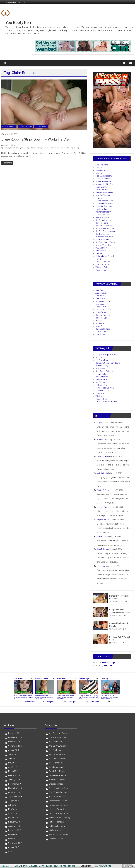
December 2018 (15, 784)
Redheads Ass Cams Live (106, 256)
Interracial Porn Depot (104, 237)
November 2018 (15, 788)
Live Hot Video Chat (103, 245)
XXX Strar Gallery (103, 267)
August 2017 (14, 847)
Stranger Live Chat (103, 262)
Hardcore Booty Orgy (58, 809)
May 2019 (12, 763)
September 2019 (15, 746)
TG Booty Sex (101, 385)
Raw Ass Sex (101, 251)
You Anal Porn (101, 399)
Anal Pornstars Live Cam (59, 737)
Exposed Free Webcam (105, 204)
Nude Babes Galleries (104, 371)
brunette (7, 148)
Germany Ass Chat (103, 217)
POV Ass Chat (101, 248)
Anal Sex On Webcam (58, 746)
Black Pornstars (56, 763)
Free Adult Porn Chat (104, 206)
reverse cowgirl (60, 148)
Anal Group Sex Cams (58, 733)
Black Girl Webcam (103, 179)
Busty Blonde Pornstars (59, 792)
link (133, 827)
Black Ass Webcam (104, 176)
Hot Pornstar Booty (57, 826)
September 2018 (15, 797)
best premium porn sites (106, 355)
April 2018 (12, 813)
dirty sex (99, 198)
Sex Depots (100, 382)
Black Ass (100, 304)
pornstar (52, 148)
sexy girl (99, 259)
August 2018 (14, 801)
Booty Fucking (101, 307)
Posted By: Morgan (10, 145)
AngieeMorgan (103, 520)
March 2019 (13, 771)
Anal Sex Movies (56, 742)
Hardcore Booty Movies (59, 805)
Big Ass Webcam (103, 301)
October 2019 (14, 742)
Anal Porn (100, 296)
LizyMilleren (102, 423)
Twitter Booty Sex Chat (105, 388)
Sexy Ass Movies (41, 126)
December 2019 (15, 733)
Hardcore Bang (102, 223)
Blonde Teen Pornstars (58, 775)
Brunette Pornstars (9, 126)
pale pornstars (102, 374)
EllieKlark (101, 440)
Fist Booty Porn (102, 360)
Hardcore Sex (101, 318)
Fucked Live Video (103, 215)
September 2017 (15, 843)
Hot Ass (99, 321)
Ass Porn (103, 416)
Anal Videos (100, 298)
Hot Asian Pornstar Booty (59, 818)
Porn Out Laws (102, 377)
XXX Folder (100, 393)
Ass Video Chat (102, 170)
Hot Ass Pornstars (25, 126)
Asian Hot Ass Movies (58, 759)
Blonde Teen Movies (57, 771)
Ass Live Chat (101, 168)
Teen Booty (100, 334)
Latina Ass (100, 326)
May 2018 (12, 809)
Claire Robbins (15, 148)
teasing (76, 148)
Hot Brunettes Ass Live (105, 228)
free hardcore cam (103, 212)
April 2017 (12, 851)
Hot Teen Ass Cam (103, 234)
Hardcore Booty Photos (59, 813)
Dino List (99, 357)
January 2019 (14, 780)
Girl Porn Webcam (103, 220)
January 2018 (14, 826)
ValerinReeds (102, 473)
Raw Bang (100, 253)
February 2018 (14, 822)
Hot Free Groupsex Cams (106, 231)
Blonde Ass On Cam (104, 181)
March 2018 (13, 818)
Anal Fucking (101, 290)
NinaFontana (102, 456)
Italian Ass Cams (102, 240)
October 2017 (14, 839)
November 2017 (15, 835)
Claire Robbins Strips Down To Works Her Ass (36, 139)
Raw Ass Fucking (103, 329)
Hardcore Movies (103, 315)
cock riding (25, 148)
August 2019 (14, 750)
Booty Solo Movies (57, 780)
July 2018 (12, 805)
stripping (70, 148)
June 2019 (13, 759)
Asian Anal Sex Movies (58, 754)
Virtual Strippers (102, 391)
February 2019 (14, 775)
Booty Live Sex (101, 187)
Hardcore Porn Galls (104, 226)
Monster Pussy (102, 366)
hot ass (32, 148)
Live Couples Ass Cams (105, 242)
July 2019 (12, 754)
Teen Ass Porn (102, 332)
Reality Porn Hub (102, 380)
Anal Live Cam (101, 293)
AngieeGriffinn (103, 490)
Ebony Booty (101, 312)
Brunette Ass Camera (104, 192)
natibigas (101, 566)
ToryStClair (102, 537)
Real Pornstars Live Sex (58, 835)
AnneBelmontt (103, 549)
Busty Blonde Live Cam (58, 788)
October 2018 (14, 792)
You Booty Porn (19, 22)
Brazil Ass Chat (102, 190)
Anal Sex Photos (56, 750)
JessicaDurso (103, 507)
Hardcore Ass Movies (58, 801)
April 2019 (12, 767)
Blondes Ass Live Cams (105, 184)
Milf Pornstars (55, 830)
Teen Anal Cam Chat (104, 264)
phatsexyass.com (42, 148)
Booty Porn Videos (103, 310)
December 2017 (15, 830)
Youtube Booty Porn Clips (106, 402)
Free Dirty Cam (101, 209)
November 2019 (15, 737)
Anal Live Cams (102, 165)
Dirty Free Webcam (103, 195)
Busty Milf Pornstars (57, 797)
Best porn (99, 173)
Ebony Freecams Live (104, 201)
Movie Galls (100, 368)
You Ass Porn (101, 270)
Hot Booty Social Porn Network (108, 363)
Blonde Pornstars (56, 767)
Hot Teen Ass (101, 323)
